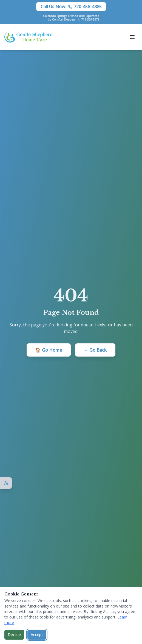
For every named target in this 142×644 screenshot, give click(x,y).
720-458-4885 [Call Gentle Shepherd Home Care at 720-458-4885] (88, 7)
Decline (14, 635)
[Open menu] (132, 37)
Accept (37, 635)
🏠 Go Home (49, 350)
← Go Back (95, 350)
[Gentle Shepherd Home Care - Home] (29, 37)
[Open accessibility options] (6, 483)
